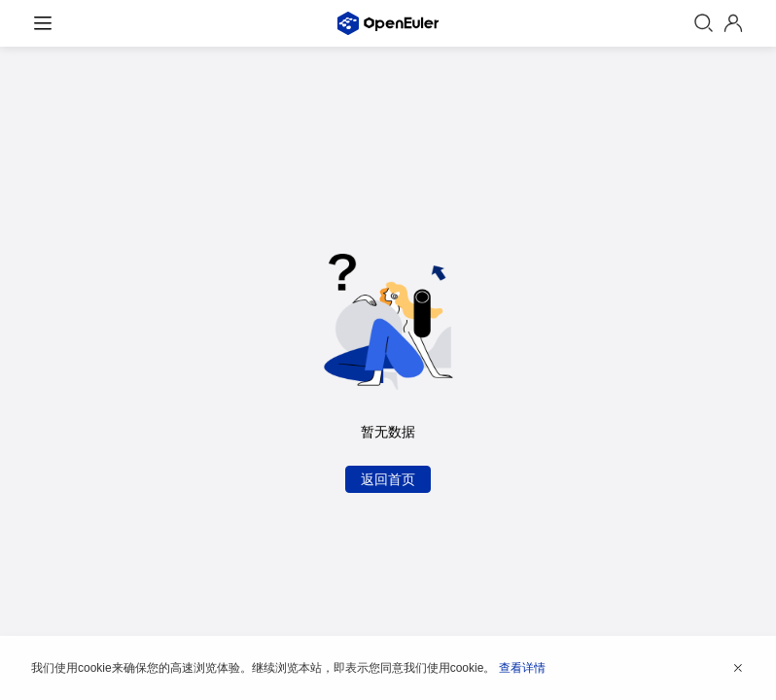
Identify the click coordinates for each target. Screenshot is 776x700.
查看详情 (522, 668)
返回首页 (388, 479)
